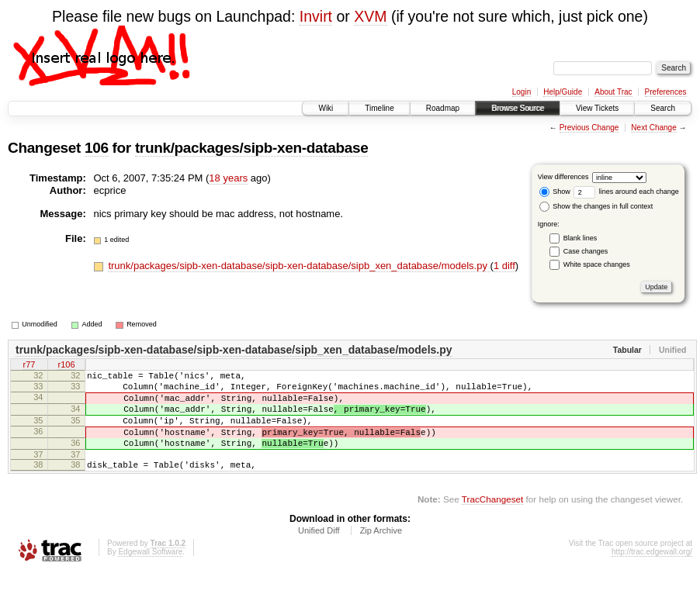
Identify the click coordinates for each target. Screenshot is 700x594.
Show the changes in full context (596, 206)
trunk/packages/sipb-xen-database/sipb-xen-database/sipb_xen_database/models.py (299, 266)
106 (97, 148)
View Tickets (597, 108)
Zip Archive (381, 551)
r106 (66, 366)
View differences (563, 177)
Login (522, 92)
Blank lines (580, 238)
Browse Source (518, 108)
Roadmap (443, 108)
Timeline (379, 108)
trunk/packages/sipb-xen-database (252, 148)
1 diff (504, 266)
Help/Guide (563, 92)
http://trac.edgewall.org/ (652, 573)
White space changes (597, 264)
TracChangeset (492, 520)
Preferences (666, 92)
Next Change (653, 128)
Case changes (586, 251)
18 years (228, 178)
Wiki (326, 108)
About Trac (613, 92)
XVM (370, 16)
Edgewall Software (150, 573)
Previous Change (589, 128)
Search (663, 108)
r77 (29, 366)
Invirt (316, 16)
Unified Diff (319, 551)
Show (555, 192)
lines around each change (626, 192)
